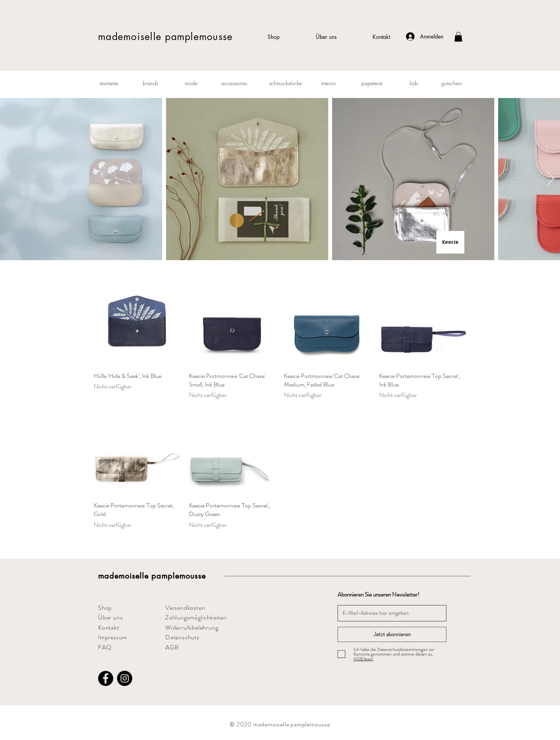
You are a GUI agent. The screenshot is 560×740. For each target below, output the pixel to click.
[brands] (150, 83)
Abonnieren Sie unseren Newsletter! (378, 595)
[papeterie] (372, 83)
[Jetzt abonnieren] (392, 634)
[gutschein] (451, 83)
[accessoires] (234, 83)
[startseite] (109, 83)
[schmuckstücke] (285, 83)
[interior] (328, 83)
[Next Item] (550, 179)
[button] (458, 37)
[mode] (191, 83)
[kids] (414, 83)
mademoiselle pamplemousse (165, 37)
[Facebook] (106, 678)
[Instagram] (125, 678)
